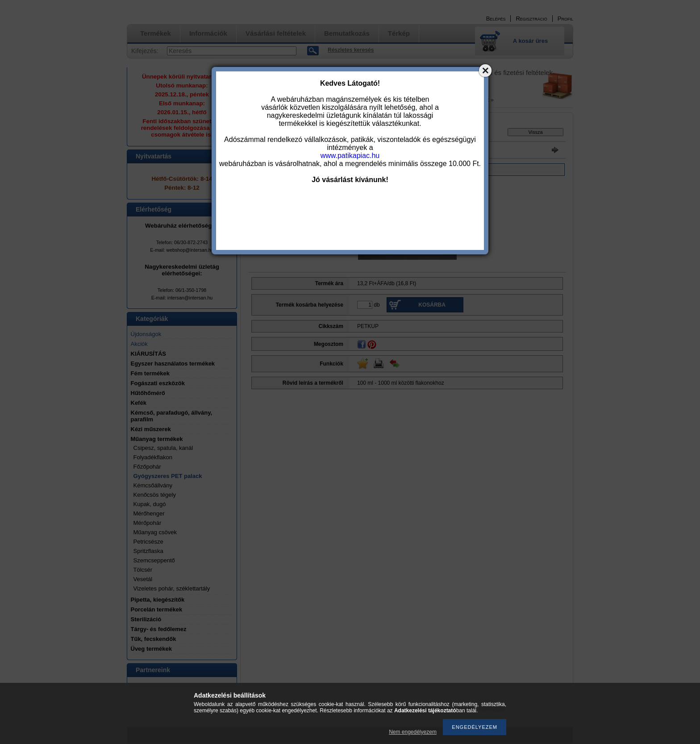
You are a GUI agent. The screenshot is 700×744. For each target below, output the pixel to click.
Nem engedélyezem (413, 732)
